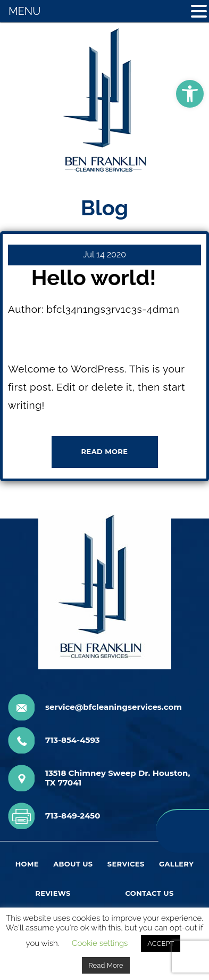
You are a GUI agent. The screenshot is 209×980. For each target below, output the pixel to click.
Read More (106, 965)
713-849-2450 (73, 816)
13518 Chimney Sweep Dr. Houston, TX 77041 (118, 778)
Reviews (53, 893)
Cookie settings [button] (100, 943)
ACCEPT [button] (161, 943)
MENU (24, 11)
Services (126, 864)
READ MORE (105, 451)
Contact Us (149, 893)
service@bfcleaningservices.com (114, 707)
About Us (73, 864)
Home (27, 864)
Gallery (176, 864)
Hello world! (94, 277)
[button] (190, 94)
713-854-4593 (73, 740)
